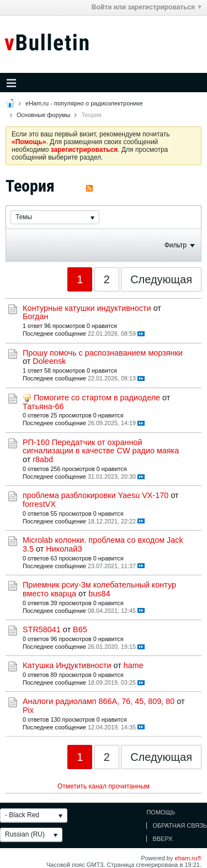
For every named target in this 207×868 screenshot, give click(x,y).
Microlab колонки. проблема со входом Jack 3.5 (103, 544)
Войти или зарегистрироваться (147, 7)
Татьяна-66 (43, 406)
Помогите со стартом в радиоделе (97, 398)
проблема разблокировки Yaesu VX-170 (95, 495)
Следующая (161, 279)
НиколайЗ (64, 549)
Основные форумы (43, 115)
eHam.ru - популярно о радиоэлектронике (84, 103)
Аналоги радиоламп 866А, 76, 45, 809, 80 (99, 701)
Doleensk (49, 361)
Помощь (161, 812)
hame (134, 665)
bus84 (99, 594)
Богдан (35, 316)
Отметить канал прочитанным (104, 786)
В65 (80, 629)
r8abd (43, 459)
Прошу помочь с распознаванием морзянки (103, 353)
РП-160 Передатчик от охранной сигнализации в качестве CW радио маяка (101, 447)
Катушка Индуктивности (67, 665)
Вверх (162, 839)
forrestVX (39, 504)
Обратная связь (180, 825)
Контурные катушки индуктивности (87, 308)
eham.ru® (188, 858)
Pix (28, 710)
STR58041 (42, 629)
